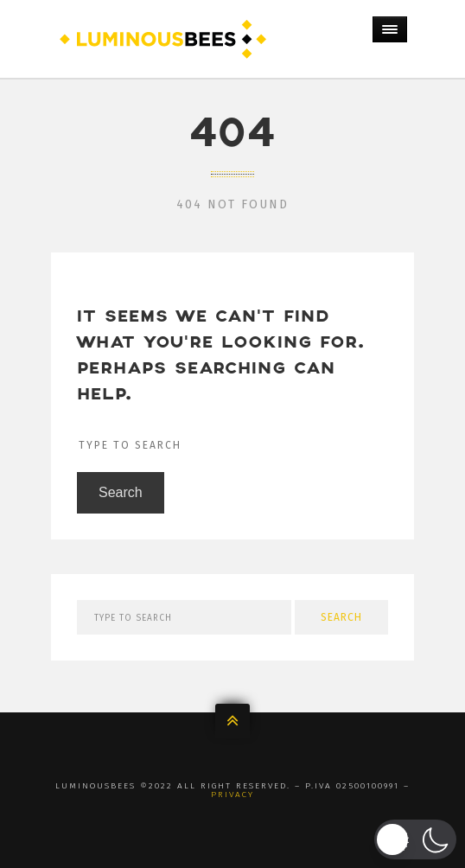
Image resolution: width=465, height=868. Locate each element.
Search (121, 492)
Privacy (232, 795)
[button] (415, 839)
